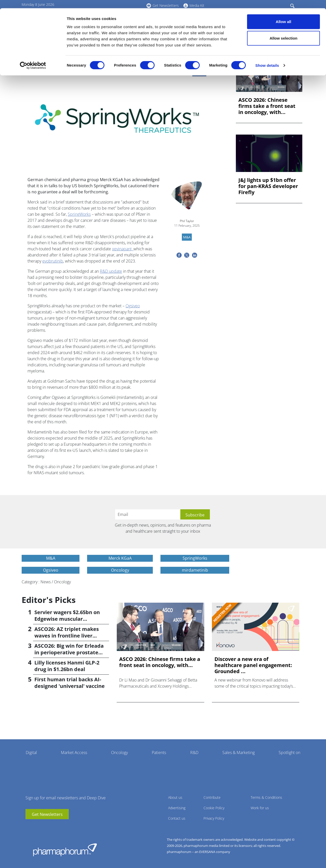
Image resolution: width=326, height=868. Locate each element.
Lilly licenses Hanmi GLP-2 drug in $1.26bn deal (67, 666)
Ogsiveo (133, 306)
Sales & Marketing (239, 753)
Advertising (177, 808)
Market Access (74, 753)
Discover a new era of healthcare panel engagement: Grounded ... (253, 665)
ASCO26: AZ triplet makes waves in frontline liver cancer (67, 636)
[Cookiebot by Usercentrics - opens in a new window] (33, 57)
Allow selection (283, 30)
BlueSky (45, 827)
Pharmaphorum (65, 850)
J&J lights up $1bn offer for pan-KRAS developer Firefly (268, 186)
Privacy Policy (214, 818)
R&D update (111, 271)
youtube (29, 827)
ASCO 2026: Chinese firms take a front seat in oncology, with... (267, 106)
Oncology (119, 753)
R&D (194, 753)
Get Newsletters (47, 814)
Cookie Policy (214, 808)
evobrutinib (53, 261)
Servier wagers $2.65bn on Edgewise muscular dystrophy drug (67, 619)
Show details (267, 57)
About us (175, 797)
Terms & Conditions (266, 797)
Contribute (212, 797)
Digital (31, 753)
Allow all (284, 13)
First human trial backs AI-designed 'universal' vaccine (70, 683)
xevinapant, (123, 249)
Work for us (260, 808)
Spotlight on (289, 753)
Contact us (177, 818)
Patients (159, 753)
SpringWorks (79, 214)
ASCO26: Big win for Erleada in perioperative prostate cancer (69, 652)
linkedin (37, 827)
